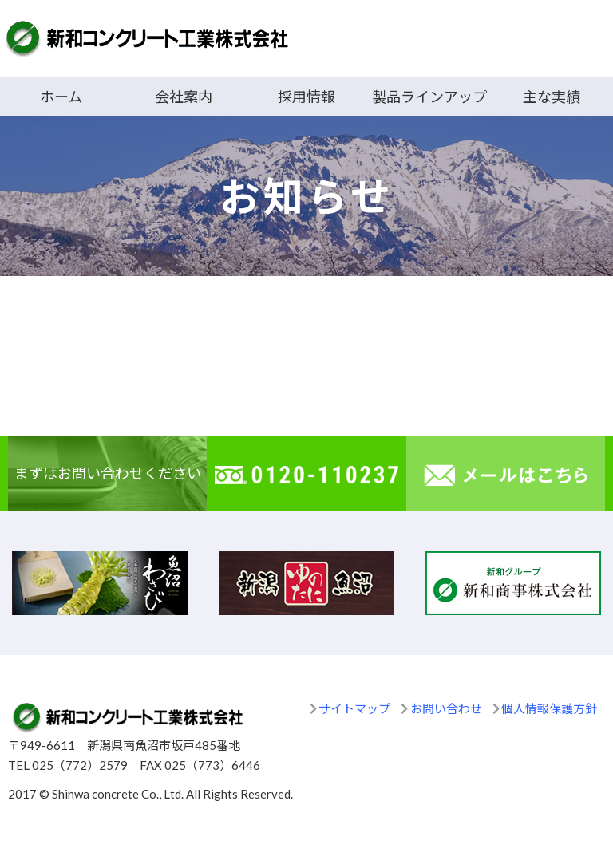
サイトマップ (354, 708)
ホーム (61, 97)
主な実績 (552, 97)
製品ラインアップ (429, 97)
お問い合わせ (446, 708)
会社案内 (184, 97)
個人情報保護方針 (549, 708)
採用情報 (306, 97)
